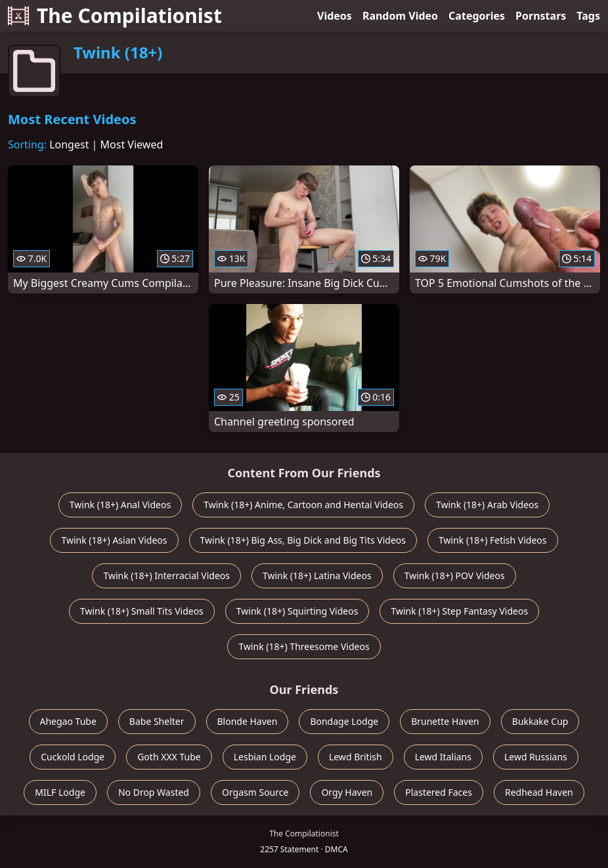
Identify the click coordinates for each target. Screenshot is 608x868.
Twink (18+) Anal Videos (120, 505)
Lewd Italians (443, 757)
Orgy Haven (347, 792)
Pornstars (541, 16)
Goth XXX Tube (169, 757)
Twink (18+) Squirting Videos (297, 611)
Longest (69, 144)
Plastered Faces (439, 792)
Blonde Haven (248, 721)
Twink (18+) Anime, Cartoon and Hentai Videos (303, 505)
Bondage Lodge (344, 721)
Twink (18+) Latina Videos (317, 575)
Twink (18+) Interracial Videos (166, 575)
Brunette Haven (445, 721)
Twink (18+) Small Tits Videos (142, 611)
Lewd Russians (536, 757)
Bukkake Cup (540, 721)
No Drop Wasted (154, 792)
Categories (477, 16)
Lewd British (356, 757)
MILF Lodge (60, 792)
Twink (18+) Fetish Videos (492, 540)
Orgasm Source (255, 792)
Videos (335, 16)
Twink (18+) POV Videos (455, 575)
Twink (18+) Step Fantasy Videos (459, 611)
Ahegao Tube (68, 721)
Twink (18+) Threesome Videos (304, 646)
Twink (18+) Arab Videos (487, 505)
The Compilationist (115, 15)
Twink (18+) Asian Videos (114, 540)
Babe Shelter (157, 721)
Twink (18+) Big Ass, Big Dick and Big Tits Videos (303, 540)
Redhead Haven (539, 792)
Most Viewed (132, 144)
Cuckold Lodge (73, 757)
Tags (588, 16)
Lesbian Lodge (265, 757)
